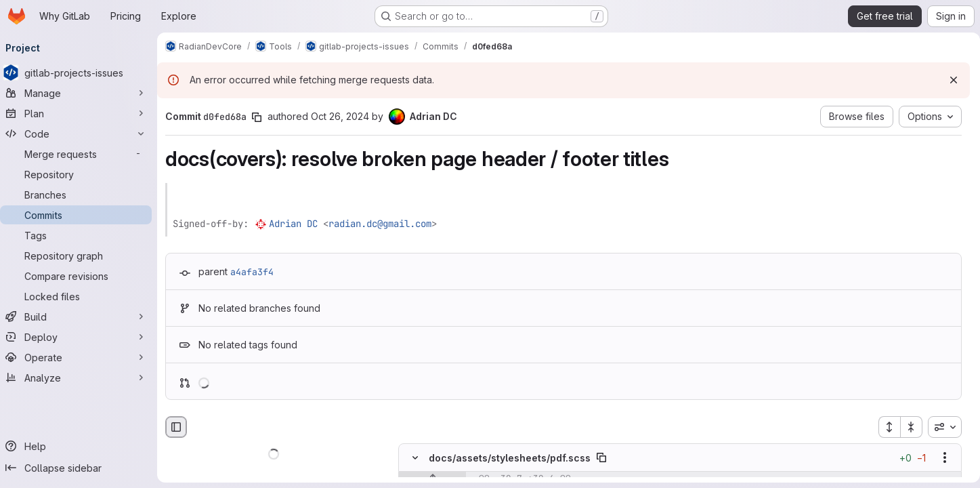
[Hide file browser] (182, 427)
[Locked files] (81, 296)
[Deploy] (81, 337)
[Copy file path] (607, 458)
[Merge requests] (81, 154)
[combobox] (939, 427)
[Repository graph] (81, 256)
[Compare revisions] (81, 276)
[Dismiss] (948, 80)
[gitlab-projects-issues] (81, 73)
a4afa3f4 (257, 272)
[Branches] (81, 195)
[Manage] (81, 93)
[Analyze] (81, 378)
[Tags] (81, 235)
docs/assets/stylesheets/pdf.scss (515, 458)
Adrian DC (299, 224)
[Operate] (81, 357)
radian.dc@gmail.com (385, 224)
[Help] (81, 446)
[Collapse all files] (906, 427)
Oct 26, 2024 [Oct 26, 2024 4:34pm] (345, 116)
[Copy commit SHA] (262, 117)
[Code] (81, 134)
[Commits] (81, 215)
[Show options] (939, 458)
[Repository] (81, 174)
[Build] (81, 317)
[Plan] (81, 113)
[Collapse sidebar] (81, 468)
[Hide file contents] (421, 458)
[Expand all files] (884, 427)
